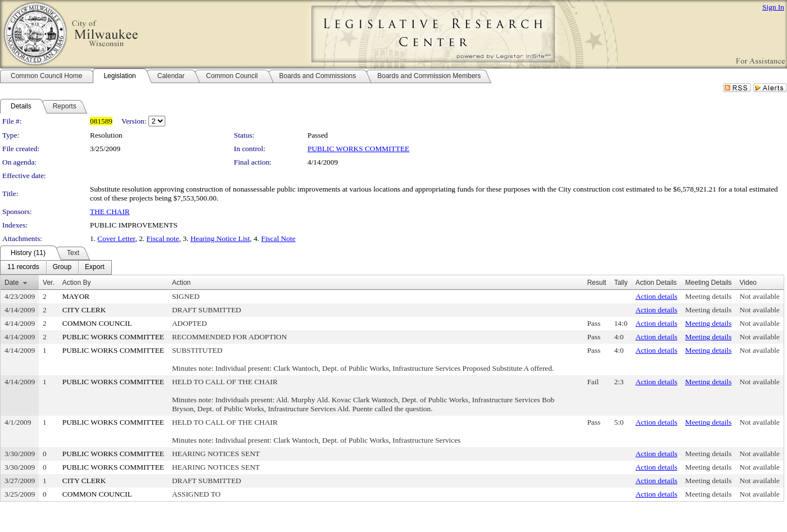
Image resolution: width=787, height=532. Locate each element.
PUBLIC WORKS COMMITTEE (358, 149)
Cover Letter (116, 238)
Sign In (773, 7)
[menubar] (56, 267)
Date (12, 283)
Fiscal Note (279, 238)
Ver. (49, 283)
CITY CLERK (84, 310)
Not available (760, 296)
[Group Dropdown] (62, 267)
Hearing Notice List (220, 238)
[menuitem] (23, 267)
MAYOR (76, 296)
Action (181, 283)
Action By (77, 283)
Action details (656, 296)
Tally (621, 283)
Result (596, 283)
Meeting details (709, 296)
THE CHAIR (110, 212)
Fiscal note (163, 238)
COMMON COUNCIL (97, 323)
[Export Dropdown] (95, 267)
